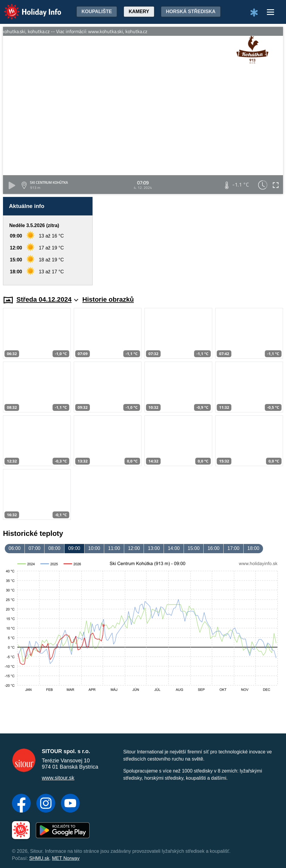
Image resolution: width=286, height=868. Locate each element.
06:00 (15, 548)
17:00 (233, 548)
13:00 (154, 548)
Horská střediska (191, 11)
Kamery (139, 11)
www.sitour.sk (58, 778)
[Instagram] (46, 804)
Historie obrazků (108, 299)
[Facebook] (21, 804)
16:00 (213, 548)
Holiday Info (27, 8)
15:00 (194, 548)
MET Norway (66, 858)
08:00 (54, 548)
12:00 (134, 548)
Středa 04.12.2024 (47, 299)
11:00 (114, 548)
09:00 (74, 548)
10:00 (94, 548)
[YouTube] (70, 804)
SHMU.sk (39, 858)
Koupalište (97, 11)
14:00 (174, 548)
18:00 (253, 548)
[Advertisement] (191, 241)
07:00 (34, 548)
